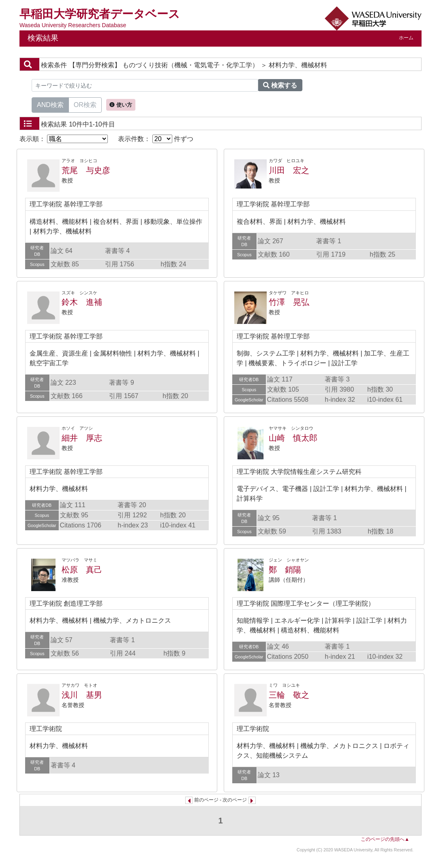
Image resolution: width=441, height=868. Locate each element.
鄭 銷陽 (285, 570)
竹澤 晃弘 (289, 302)
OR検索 (85, 104)
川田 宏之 (289, 170)
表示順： (64, 139)
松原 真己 (82, 570)
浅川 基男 (82, 695)
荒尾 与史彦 (86, 170)
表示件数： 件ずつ (156, 139)
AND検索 (50, 104)
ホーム (406, 38)
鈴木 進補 (82, 302)
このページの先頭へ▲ (385, 839)
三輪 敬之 (289, 695)
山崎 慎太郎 (293, 438)
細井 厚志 (82, 438)
